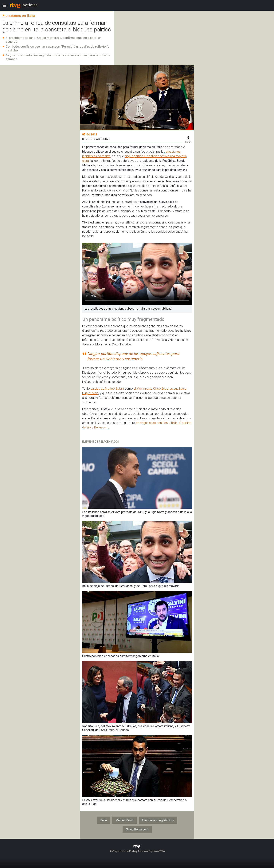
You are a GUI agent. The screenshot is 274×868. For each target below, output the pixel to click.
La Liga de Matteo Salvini (107, 389)
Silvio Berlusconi (137, 829)
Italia (104, 820)
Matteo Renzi (124, 820)
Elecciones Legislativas (158, 820)
